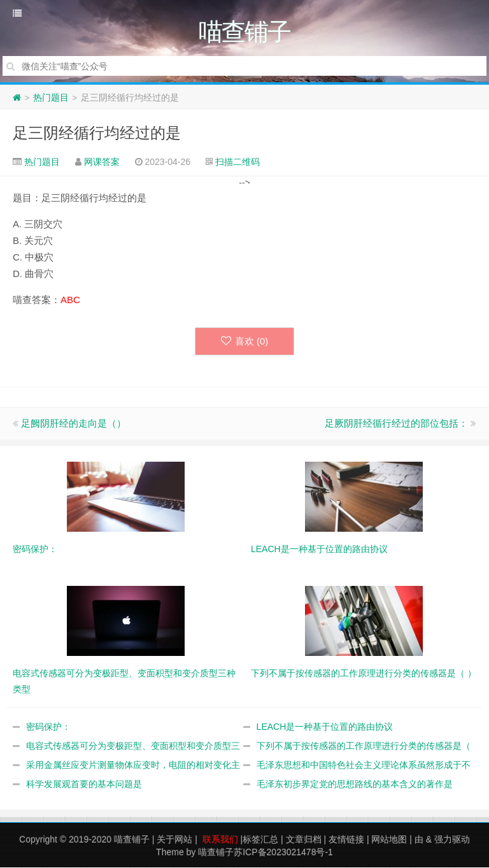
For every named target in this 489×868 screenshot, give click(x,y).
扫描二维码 (237, 162)
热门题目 (51, 98)
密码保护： (48, 727)
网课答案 (102, 162)
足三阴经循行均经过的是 (97, 133)
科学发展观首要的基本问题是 (84, 785)
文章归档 (304, 840)
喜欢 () (245, 342)
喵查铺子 (132, 840)
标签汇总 (260, 840)
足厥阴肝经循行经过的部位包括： (396, 424)
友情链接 (346, 840)
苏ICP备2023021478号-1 (283, 853)
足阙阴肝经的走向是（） (74, 424)
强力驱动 (452, 840)
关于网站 (174, 840)
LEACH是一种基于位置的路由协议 (325, 727)
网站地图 (389, 840)
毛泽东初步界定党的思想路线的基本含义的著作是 (355, 785)
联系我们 (220, 840)
